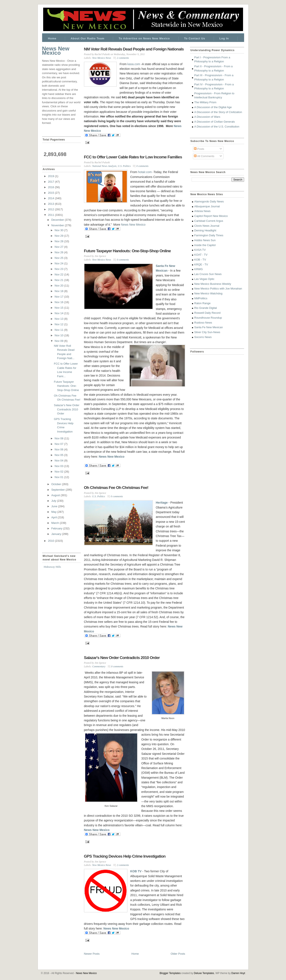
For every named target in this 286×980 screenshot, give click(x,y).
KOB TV (136, 871)
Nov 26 (59, 252)
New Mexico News (102, 58)
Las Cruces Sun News (208, 274)
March (55, 523)
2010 (52, 541)
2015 (52, 193)
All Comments (204, 156)
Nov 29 (59, 236)
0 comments (142, 166)
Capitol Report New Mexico (211, 216)
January (57, 534)
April (54, 517)
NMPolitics (201, 298)
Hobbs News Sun (205, 240)
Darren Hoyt (238, 973)
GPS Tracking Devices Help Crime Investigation (125, 856)
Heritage (162, 503)
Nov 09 (59, 341)
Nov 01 (59, 477)
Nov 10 (59, 335)
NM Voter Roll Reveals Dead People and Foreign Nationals (134, 49)
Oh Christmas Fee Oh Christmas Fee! (116, 488)
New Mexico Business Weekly (213, 284)
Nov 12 (59, 324)
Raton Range (203, 303)
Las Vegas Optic (204, 279)
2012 (52, 209)
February (57, 528)
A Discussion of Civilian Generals (215, 122)
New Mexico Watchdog (208, 293)
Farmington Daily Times (209, 235)
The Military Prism (205, 102)
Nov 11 (59, 330)
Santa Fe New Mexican (209, 327)
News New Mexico (56, 51)
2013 (52, 204)
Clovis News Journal (207, 226)
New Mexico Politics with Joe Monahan (218, 289)
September (58, 490)
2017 (52, 182)
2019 (52, 176)
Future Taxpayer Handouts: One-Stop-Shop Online (67, 386)
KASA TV (200, 250)
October (57, 484)
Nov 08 (59, 438)
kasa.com (134, 64)
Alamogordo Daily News (209, 201)
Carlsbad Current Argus (209, 221)
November (58, 225)
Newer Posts (92, 954)
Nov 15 (59, 308)
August (56, 495)
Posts (199, 149)
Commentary (99, 666)
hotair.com (145, 172)
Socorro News (203, 337)
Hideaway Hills (52, 567)
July (54, 501)
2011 (52, 215)
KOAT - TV (201, 255)
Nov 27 (59, 247)
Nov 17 (59, 297)
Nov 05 (59, 455)
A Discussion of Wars (207, 117)
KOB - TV (200, 260)
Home (52, 38)
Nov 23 (59, 269)
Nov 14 (59, 313)
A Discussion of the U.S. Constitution (217, 127)
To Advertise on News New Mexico (144, 38)
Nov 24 (59, 263)
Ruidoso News (203, 323)
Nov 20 (59, 286)
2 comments (123, 58)
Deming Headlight (205, 230)
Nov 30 (59, 230)
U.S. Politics (124, 166)
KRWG (199, 269)
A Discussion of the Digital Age (213, 107)
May (54, 512)
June (55, 506)
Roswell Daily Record (208, 313)
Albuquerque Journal (207, 206)
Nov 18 (59, 291)
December (58, 220)
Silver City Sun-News (207, 332)
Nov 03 (59, 466)
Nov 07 (59, 444)
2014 (52, 198)
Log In (224, 38)
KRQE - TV (201, 264)
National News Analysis (104, 166)
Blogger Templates (170, 973)
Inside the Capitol (205, 245)
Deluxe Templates (204, 973)
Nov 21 (59, 280)
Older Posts (178, 954)
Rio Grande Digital (206, 308)
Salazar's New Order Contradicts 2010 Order (67, 409)
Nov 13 (59, 319)
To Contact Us (195, 38)
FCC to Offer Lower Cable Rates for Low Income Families (133, 157)
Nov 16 (59, 302)
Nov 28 (59, 241)
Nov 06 (59, 449)
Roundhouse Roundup (208, 318)
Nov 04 (59, 461)
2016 (52, 187)
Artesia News (203, 211)
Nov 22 (59, 274)
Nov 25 (59, 258)
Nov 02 (59, 472)
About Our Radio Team (88, 38)
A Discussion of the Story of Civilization (218, 112)
